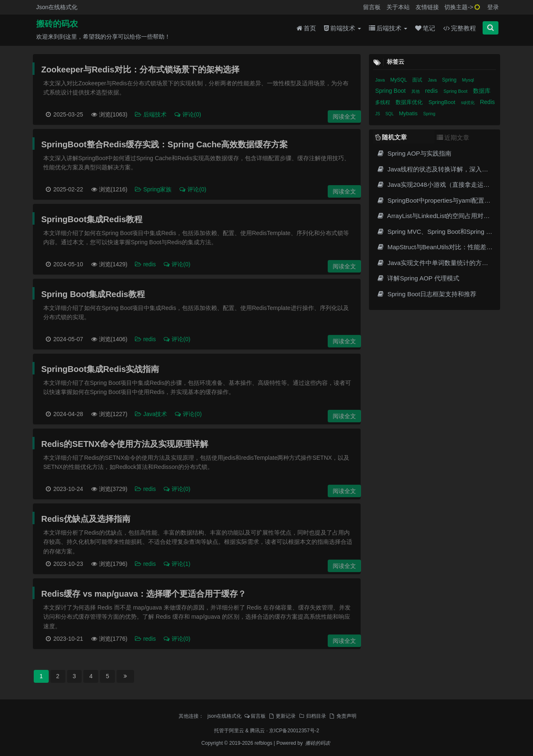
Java (381, 80)
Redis (487, 102)
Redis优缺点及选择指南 (86, 519)
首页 (306, 30)
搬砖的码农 (57, 25)
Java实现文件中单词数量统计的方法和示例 (442, 263)
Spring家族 (154, 189)
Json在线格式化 (57, 7)
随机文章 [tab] (391, 137)
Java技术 (152, 414)
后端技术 (388, 30)
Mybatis (409, 113)
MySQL (399, 80)
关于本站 (398, 7)
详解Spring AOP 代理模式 (418, 278)
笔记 (425, 30)
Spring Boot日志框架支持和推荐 (426, 294)
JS (378, 114)
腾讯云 (257, 731)
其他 (416, 91)
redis (146, 264)
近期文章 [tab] (453, 138)
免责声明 (343, 716)
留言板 (372, 7)
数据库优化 (410, 102)
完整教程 (460, 30)
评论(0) (187, 114)
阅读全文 (344, 116)
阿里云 (237, 731)
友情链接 (427, 7)
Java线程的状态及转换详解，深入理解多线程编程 (451, 169)
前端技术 (342, 30)
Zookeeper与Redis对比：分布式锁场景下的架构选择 (140, 69)
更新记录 (282, 716)
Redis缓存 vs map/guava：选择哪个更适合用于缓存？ (144, 594)
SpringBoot (443, 102)
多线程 (383, 102)
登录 (493, 7)
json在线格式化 (224, 716)
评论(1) (177, 564)
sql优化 (468, 103)
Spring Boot (391, 91)
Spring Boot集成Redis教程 (93, 294)
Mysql (468, 80)
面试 (418, 80)
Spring (450, 80)
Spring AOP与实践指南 (414, 153)
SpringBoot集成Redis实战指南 (100, 369)
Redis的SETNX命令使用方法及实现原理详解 (125, 444)
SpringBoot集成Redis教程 (92, 219)
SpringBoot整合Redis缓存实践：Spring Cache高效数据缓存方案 (164, 144)
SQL (390, 114)
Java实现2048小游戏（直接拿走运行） (436, 185)
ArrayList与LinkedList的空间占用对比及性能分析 (449, 216)
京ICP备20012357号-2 (294, 731)
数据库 (482, 91)
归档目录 (312, 716)
